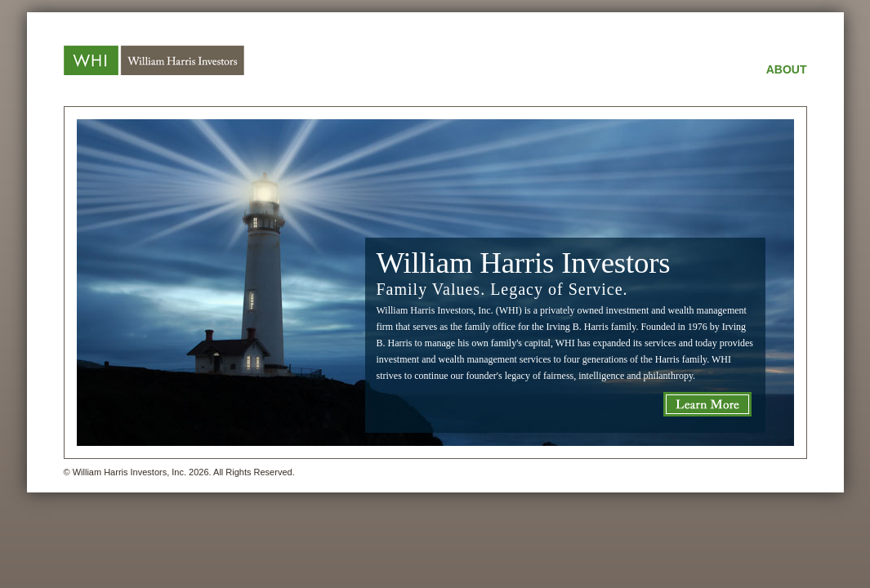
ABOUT (787, 69)
